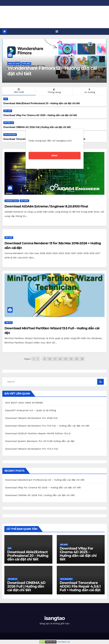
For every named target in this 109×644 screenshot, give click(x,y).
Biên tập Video (14, 63)
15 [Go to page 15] (77, 359)
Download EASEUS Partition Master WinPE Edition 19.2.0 (38, 433)
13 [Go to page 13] (66, 359)
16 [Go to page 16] (82, 359)
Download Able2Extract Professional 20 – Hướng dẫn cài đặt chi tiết (45, 480)
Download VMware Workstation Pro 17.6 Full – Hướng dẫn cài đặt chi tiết (47, 426)
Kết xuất (8, 111)
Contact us (64, 642)
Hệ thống (24, 201)
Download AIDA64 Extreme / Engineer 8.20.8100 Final (46, 206)
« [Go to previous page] (34, 359)
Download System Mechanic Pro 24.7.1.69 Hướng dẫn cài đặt (40, 441)
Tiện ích (9, 323)
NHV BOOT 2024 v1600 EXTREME (24, 403)
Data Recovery (10, 135)
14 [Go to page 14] (71, 359)
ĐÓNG (54, 156)
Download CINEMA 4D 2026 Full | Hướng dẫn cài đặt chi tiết (40, 495)
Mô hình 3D (9, 123)
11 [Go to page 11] (55, 359)
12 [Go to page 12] (60, 359)
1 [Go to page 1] (38, 359)
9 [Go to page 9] (45, 359)
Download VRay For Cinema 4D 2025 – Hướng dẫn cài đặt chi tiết (43, 488)
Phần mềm (26, 63)
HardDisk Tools (12, 201)
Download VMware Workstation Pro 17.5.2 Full (32, 449)
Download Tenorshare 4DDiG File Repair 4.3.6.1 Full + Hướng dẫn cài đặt (80, 586)
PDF (6, 99)
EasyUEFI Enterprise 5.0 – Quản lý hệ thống (31, 410)
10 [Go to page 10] (50, 359)
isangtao (18, 13)
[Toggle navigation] (57, 31)
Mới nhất (19, 91)
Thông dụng (54, 91)
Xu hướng (90, 91)
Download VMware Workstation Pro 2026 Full (31, 418)
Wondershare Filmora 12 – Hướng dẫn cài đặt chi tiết (52, 71)
